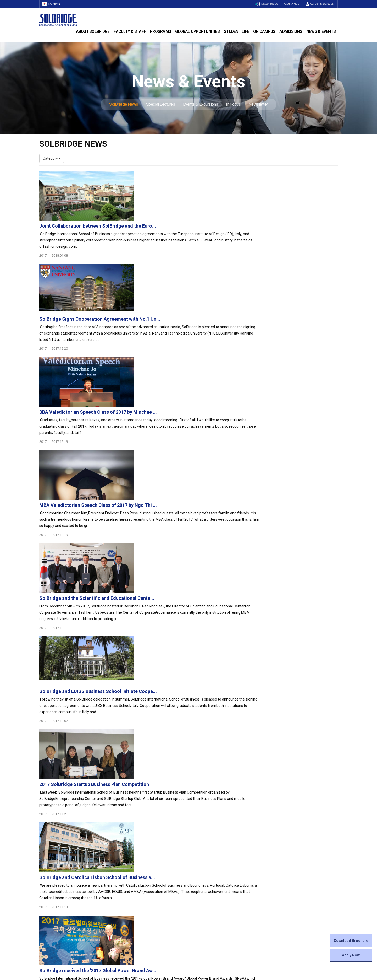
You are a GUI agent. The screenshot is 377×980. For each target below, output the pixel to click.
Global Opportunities (197, 31)
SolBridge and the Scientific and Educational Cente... (199, 396)
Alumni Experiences (209, 853)
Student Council (206, 832)
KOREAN (52, 4)
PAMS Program (129, 884)
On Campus (264, 31)
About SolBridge (93, 31)
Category (52, 158)
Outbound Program (132, 879)
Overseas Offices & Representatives (146, 890)
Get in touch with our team (265, 803)
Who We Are (49, 832)
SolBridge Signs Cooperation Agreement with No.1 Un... (202, 231)
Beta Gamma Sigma (209, 848)
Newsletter (258, 104)
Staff (44, 879)
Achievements (51, 848)
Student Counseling (209, 890)
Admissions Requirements (291, 832)
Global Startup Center (210, 837)
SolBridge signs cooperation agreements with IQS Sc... (201, 672)
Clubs (197, 842)
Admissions (291, 31)
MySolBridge (263, 4)
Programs (160, 31)
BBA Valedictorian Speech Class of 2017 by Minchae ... (200, 286)
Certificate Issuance (209, 863)
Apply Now (351, 955)
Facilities (199, 884)
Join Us (45, 884)
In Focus (233, 104)
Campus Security (207, 900)
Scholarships (280, 842)
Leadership (48, 837)
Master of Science (131, 842)
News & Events (321, 31)
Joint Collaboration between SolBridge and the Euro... (200, 176)
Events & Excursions (201, 104)
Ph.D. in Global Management (139, 848)
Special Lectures (161, 104)
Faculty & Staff (130, 31)
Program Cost (281, 837)
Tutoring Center (205, 895)
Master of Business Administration (145, 837)
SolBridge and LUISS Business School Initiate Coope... (200, 451)
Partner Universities (132, 874)
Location (46, 853)
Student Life (236, 31)
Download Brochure (351, 941)
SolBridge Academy (132, 853)
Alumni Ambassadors (134, 895)
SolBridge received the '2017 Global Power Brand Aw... (200, 616)
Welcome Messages (56, 842)
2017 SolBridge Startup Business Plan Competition (196, 506)
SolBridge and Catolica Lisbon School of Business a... (199, 561)
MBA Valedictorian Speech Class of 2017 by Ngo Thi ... (200, 341)
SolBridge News (124, 104)
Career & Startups (320, 4)
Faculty (45, 874)
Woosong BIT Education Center (218, 858)
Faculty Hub (290, 4)
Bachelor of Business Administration (146, 832)
